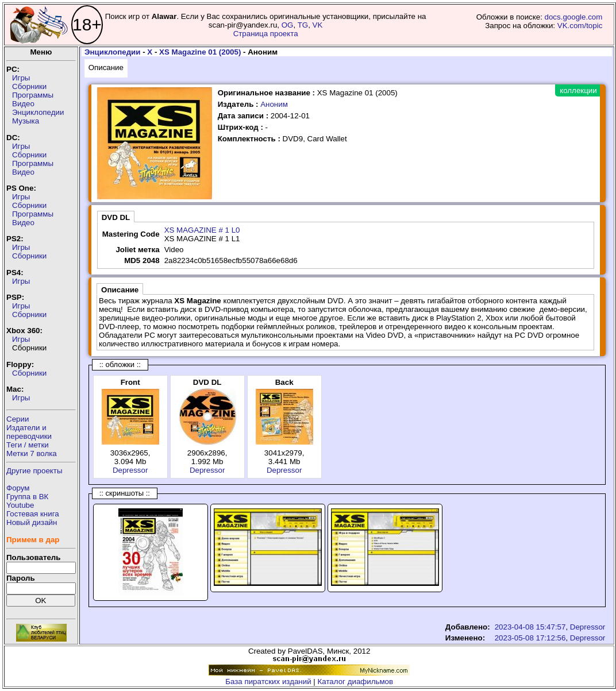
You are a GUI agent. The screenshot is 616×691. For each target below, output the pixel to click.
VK (318, 25)
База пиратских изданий (268, 682)
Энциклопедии (38, 112)
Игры (21, 78)
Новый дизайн (32, 522)
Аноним (274, 104)
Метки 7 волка (32, 453)
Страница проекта (266, 34)
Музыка (26, 121)
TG (303, 25)
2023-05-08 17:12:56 (530, 638)
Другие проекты (34, 471)
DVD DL (116, 217)
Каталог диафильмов (356, 682)
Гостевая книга (33, 514)
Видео (23, 104)
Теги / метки (28, 445)
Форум (18, 488)
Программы (33, 95)
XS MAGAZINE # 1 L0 (202, 230)
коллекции (578, 90)
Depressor (130, 470)
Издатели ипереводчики (29, 432)
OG (288, 25)
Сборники (29, 86)
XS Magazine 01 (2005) (200, 52)
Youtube (20, 505)
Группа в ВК (27, 497)
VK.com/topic (580, 26)
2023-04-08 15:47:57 (530, 627)
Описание (106, 67)
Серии (18, 419)
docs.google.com (574, 17)
